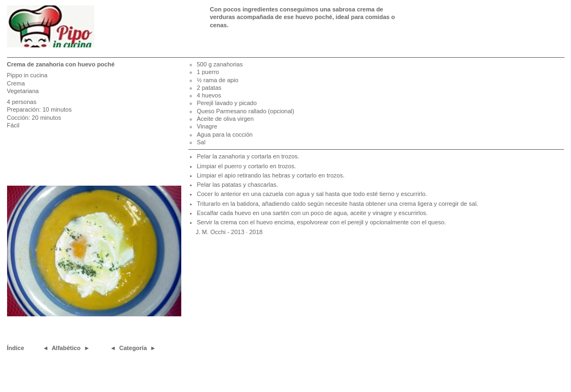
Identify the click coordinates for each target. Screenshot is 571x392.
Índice (16, 348)
